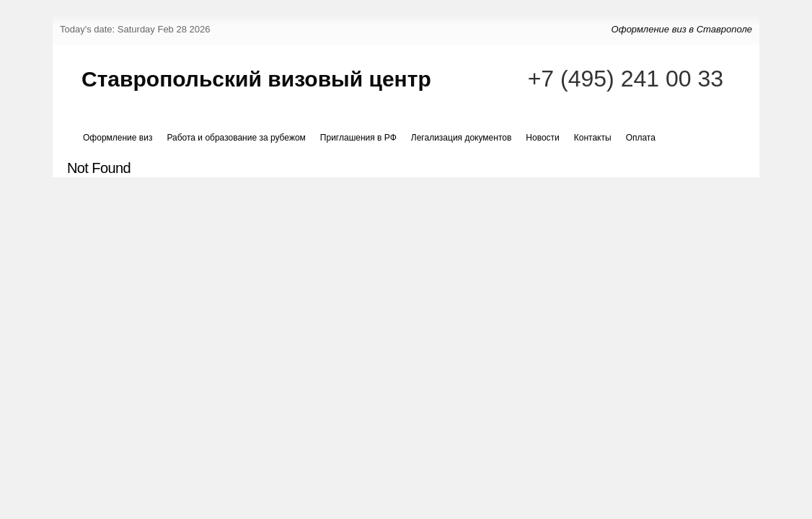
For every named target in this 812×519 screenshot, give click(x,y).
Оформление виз (118, 138)
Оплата (641, 138)
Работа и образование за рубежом (236, 138)
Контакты (593, 138)
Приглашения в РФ (358, 138)
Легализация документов (462, 138)
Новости (542, 138)
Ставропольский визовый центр (256, 79)
